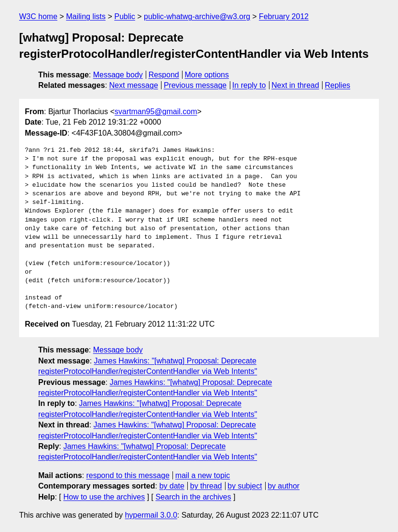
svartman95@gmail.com (156, 112)
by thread (206, 486)
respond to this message (128, 475)
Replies (338, 85)
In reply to (249, 85)
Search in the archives (193, 497)
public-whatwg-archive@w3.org (197, 16)
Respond (164, 75)
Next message (134, 85)
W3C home (38, 16)
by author (284, 486)
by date (172, 486)
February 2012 (284, 16)
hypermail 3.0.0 (151, 515)
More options (207, 75)
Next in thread (295, 85)
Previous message (195, 85)
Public (125, 16)
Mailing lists (86, 16)
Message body (118, 75)
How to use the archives (104, 497)
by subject (245, 486)
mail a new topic (203, 475)
